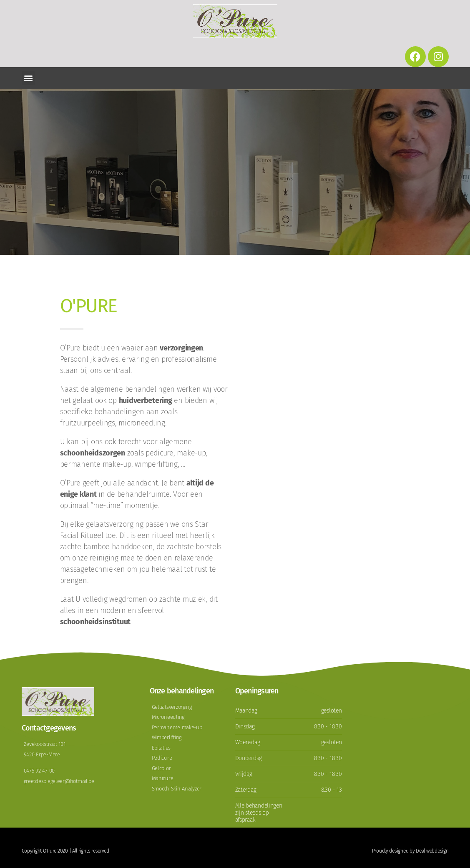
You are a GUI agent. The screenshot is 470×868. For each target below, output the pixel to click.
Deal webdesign (432, 851)
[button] (29, 78)
